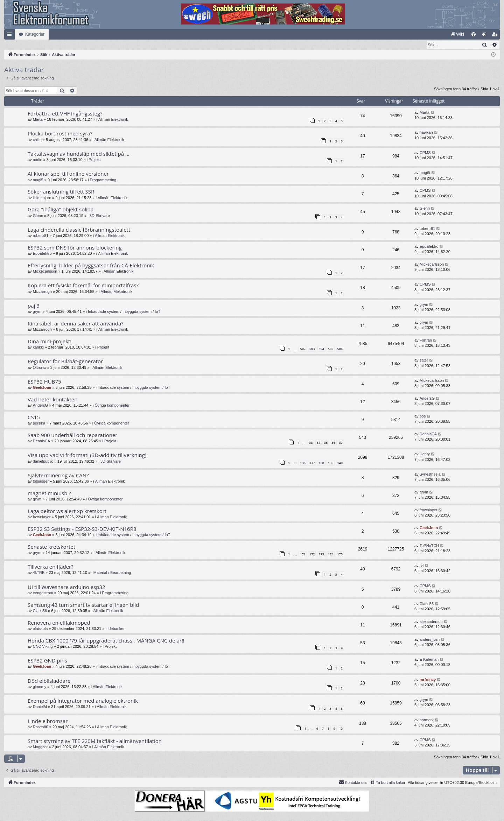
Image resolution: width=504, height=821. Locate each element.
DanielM (40, 707)
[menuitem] (458, 34)
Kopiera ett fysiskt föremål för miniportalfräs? (83, 286)
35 (326, 443)
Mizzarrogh (42, 292)
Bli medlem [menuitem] (496, 36)
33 (311, 443)
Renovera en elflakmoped (59, 623)
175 (340, 555)
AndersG (40, 406)
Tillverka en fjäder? (51, 567)
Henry (425, 454)
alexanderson (431, 622)
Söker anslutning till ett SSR (61, 192)
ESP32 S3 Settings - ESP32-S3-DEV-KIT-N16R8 (82, 529)
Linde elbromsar (48, 721)
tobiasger (41, 482)
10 (341, 729)
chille (37, 140)
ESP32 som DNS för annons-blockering (75, 248)
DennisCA (42, 441)
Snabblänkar (11, 36)
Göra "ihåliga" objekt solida (61, 210)
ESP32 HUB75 (44, 382)
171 (303, 555)
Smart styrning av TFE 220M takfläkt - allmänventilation (95, 741)
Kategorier (35, 34)
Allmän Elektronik (113, 120)
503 (312, 349)
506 (340, 349)
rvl (422, 566)
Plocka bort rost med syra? (60, 134)
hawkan (426, 133)
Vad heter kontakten (52, 400)
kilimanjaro (42, 198)
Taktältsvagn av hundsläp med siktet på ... (79, 154)
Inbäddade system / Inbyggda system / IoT (124, 312)
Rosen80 (41, 727)
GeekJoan (42, 388)
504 (321, 349)
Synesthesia (430, 475)
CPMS (425, 153)
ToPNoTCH (429, 546)
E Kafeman (429, 660)
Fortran (426, 341)
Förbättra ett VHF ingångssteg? (65, 114)
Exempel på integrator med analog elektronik (83, 701)
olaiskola (40, 629)
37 (341, 443)
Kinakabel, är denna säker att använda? (76, 324)
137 (312, 463)
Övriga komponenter (112, 406)
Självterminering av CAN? (58, 476)
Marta (38, 120)
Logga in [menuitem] (486, 36)
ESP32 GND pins (47, 661)
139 (331, 463)
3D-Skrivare (100, 216)
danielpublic (43, 462)
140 (340, 463)
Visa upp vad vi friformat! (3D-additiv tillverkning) (87, 455)
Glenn (38, 216)
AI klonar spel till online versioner (68, 174)
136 (303, 463)
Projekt (94, 160)
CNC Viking (43, 647)
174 (331, 555)
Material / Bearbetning (112, 573)
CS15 (34, 417)
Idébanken (116, 629)
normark (427, 720)
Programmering (103, 180)
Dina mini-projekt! (50, 342)
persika (39, 423)
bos (423, 416)
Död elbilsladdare (49, 681)
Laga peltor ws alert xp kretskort (67, 511)
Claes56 (40, 611)
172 (312, 555)
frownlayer (42, 517)
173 (321, 555)
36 (333, 443)
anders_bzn (430, 640)
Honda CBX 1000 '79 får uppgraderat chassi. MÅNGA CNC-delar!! (106, 641)
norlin (38, 160)
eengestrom (43, 593)
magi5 (38, 180)
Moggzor (40, 747)
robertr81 (41, 236)
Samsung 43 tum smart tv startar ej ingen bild (83, 605)
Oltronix (40, 368)
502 (303, 349)
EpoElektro (42, 254)
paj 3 (34, 306)
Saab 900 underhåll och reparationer (72, 435)
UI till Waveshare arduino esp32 (66, 587)
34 (318, 443)
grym (37, 312)
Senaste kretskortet (51, 547)
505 (331, 349)
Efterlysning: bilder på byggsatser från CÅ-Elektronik (91, 266)
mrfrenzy (428, 680)
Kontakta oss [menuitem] (353, 783)
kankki (38, 348)
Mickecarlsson (45, 272)
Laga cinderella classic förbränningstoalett (79, 230)
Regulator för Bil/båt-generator (65, 362)
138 (321, 463)
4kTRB (39, 573)
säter (424, 360)
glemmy (40, 687)
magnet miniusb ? (49, 493)
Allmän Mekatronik (117, 292)
